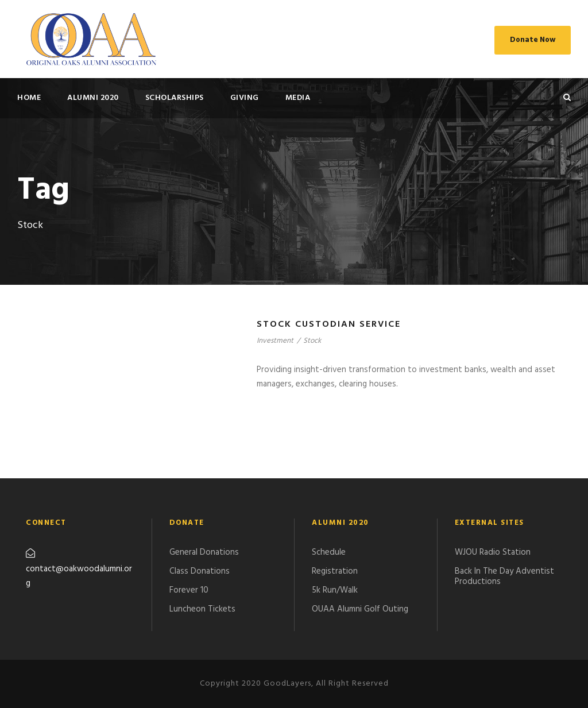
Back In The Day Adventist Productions (504, 577)
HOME (29, 98)
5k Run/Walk (335, 590)
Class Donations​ (200, 571)
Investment (275, 341)
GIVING (245, 98)
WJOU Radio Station (493, 552)
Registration (335, 571)
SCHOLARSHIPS (175, 98)
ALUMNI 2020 (93, 98)
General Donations (204, 552)
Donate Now (533, 40)
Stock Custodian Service (329, 324)
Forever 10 (189, 590)
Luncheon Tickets (202, 609)
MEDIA (298, 98)
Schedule (329, 552)
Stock (312, 341)
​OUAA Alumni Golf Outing (360, 609)
